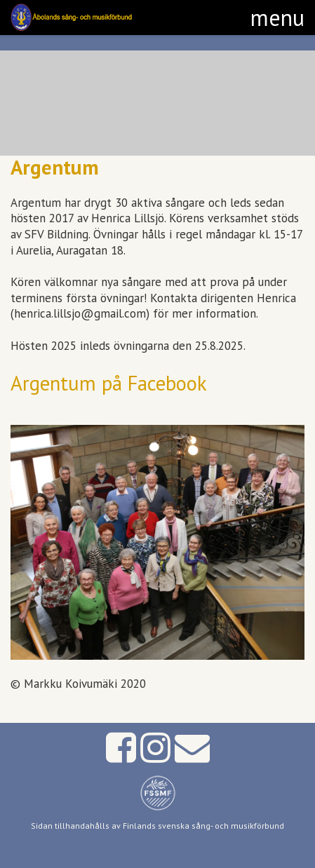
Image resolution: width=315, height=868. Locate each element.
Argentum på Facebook (109, 383)
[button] (277, 18)
